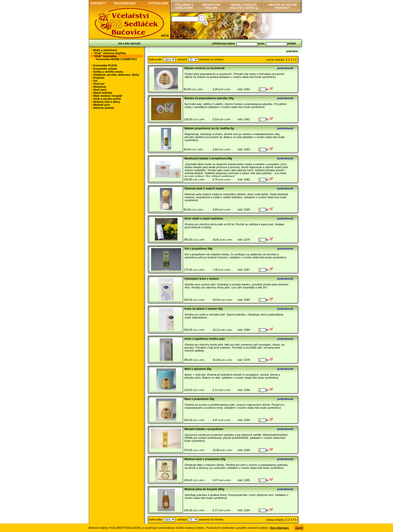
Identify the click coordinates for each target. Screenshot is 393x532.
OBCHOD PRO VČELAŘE (211, 6)
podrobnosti (285, 68)
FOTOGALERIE (158, 3)
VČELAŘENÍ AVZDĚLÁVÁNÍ (184, 6)
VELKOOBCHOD (125, 3)
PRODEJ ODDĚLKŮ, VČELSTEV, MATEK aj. (244, 6)
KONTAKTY (98, 3)
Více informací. (279, 528)
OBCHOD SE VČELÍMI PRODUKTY (282, 6)
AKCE (165, 36)
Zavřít (299, 528)
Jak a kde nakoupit (129, 43)
